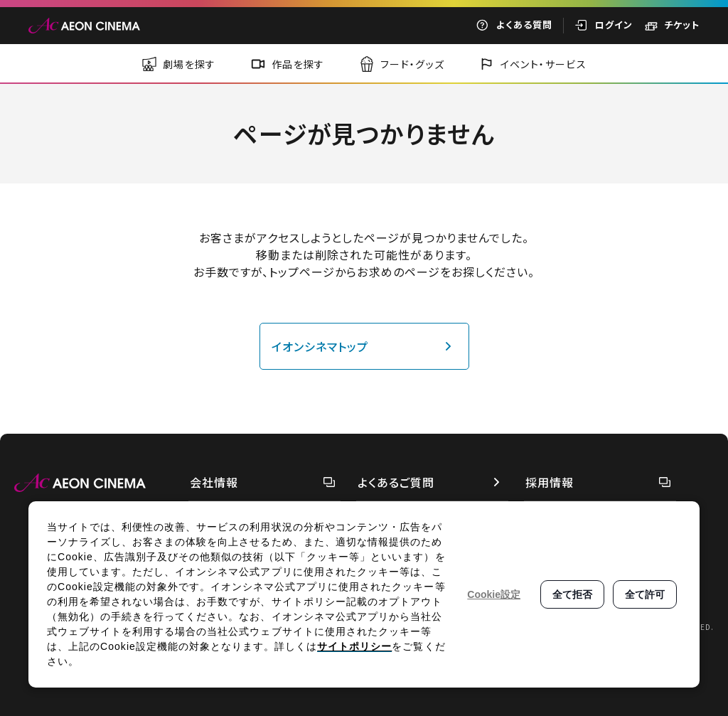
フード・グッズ (413, 64)
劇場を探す (189, 64)
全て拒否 (572, 594)
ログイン (614, 25)
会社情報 (214, 482)
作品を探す (298, 64)
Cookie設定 (494, 594)
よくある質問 (524, 25)
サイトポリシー (354, 646)
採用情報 (550, 482)
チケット (682, 25)
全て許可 (645, 594)
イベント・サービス (544, 64)
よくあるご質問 (396, 482)
